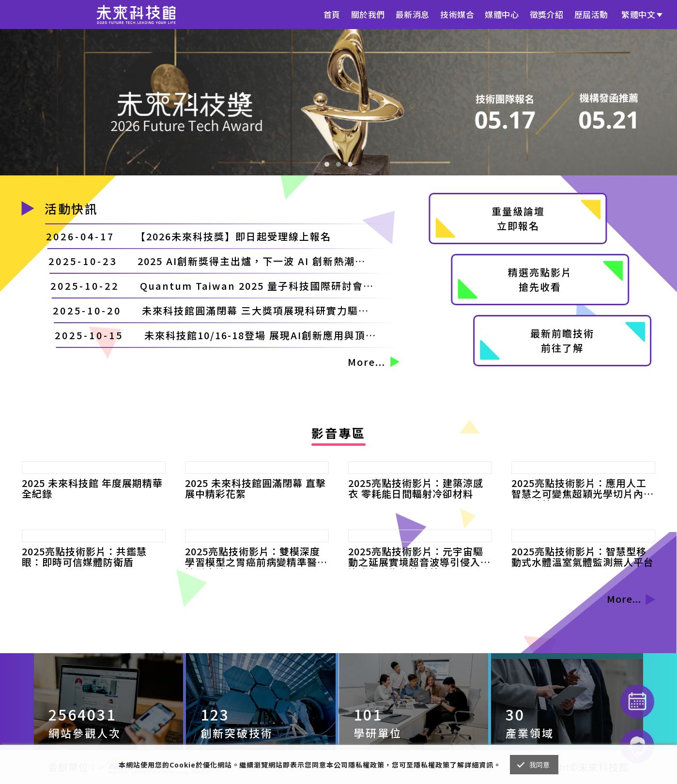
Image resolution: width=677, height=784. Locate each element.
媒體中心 (502, 14)
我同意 (540, 765)
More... (374, 362)
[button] (327, 164)
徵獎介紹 (547, 14)
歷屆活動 (591, 14)
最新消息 (413, 14)
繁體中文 (638, 14)
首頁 (332, 14)
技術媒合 (457, 14)
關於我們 (368, 14)
